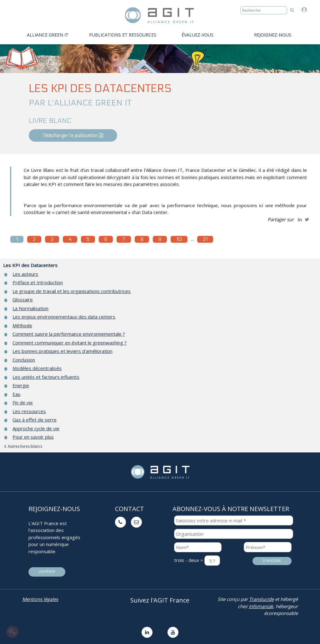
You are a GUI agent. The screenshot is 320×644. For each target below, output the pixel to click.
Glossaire (23, 300)
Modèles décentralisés (37, 368)
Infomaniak (261, 606)
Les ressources (29, 411)
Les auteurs (25, 274)
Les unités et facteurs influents (46, 377)
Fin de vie (23, 402)
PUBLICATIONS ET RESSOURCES (123, 35)
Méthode (22, 325)
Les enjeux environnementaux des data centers (64, 317)
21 (205, 239)
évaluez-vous (197, 35)
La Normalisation (30, 308)
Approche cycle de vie (36, 428)
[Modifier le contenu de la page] (12, 632)
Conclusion (24, 360)
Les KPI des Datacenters (30, 265)
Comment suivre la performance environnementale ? (69, 334)
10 (179, 239)
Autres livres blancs (23, 446)
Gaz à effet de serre (35, 420)
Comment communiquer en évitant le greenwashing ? (70, 343)
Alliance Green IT (48, 35)
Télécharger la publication (73, 135)
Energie (21, 385)
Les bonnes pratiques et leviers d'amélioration (62, 351)
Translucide (261, 599)
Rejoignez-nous (273, 35)
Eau (16, 394)
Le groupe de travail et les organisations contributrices (72, 291)
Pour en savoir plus (33, 437)
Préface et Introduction (38, 282)
